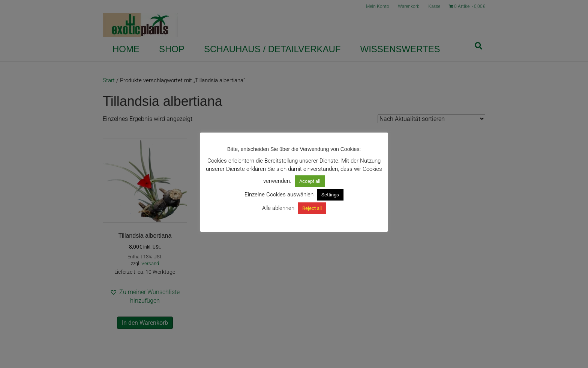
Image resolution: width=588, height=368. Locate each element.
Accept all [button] (310, 181)
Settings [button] (330, 195)
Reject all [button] (312, 208)
